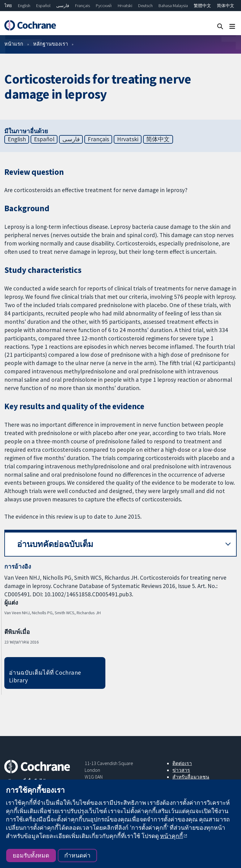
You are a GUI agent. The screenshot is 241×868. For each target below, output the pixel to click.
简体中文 (226, 6)
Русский (104, 6)
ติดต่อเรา (182, 763)
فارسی (63, 6)
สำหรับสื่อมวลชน (191, 777)
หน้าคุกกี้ (171, 836)
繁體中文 (202, 6)
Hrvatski (125, 6)
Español (43, 6)
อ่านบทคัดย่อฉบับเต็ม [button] (55, 544)
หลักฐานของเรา (51, 44)
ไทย (8, 6)
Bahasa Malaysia (173, 6)
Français (82, 6)
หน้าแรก (14, 44)
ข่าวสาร (181, 770)
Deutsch (145, 6)
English (24, 6)
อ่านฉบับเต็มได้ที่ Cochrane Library (45, 676)
